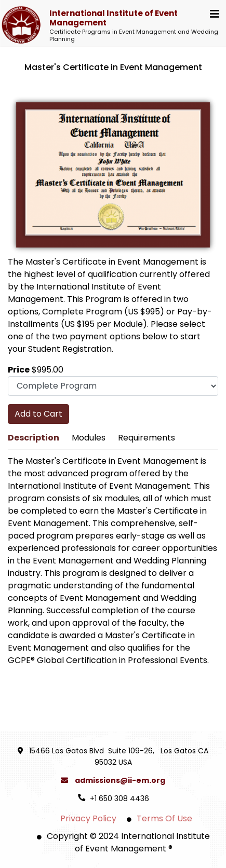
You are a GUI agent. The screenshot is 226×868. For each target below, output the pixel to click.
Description (34, 438)
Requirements (147, 438)
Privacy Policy (88, 818)
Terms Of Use (164, 818)
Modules (89, 438)
